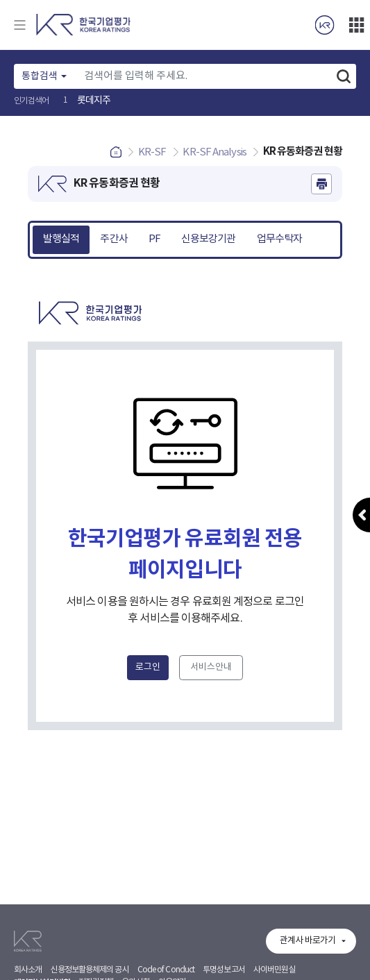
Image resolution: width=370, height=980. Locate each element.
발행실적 (61, 239)
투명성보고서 (224, 970)
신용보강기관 (209, 239)
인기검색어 (32, 101)
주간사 (113, 239)
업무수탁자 (280, 239)
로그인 (148, 667)
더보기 (356, 25)
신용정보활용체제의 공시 (89, 970)
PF (154, 239)
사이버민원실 (275, 970)
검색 (344, 76)
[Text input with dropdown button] (204, 76)
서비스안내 (211, 667)
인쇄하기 (321, 184)
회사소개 (28, 970)
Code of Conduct (166, 970)
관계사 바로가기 (308, 941)
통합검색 (40, 76)
